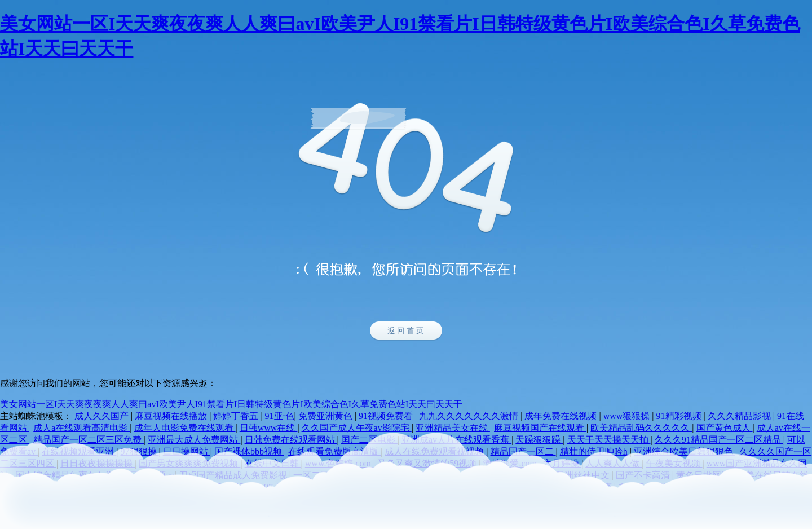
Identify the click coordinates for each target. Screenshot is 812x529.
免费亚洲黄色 (326, 416)
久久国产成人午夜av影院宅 (357, 428)
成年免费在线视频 (562, 416)
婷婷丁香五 (237, 416)
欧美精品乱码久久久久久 (641, 428)
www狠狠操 (628, 416)
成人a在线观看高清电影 (81, 428)
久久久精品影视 (740, 416)
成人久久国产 (103, 416)
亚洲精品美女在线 (453, 428)
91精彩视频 (680, 416)
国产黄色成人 (725, 428)
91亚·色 (280, 416)
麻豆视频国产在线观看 (540, 428)
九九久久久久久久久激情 (470, 416)
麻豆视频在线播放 (172, 416)
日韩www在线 (269, 428)
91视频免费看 (387, 416)
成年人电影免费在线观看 (185, 428)
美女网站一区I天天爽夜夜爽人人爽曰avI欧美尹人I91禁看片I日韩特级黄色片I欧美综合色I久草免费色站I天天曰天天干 (231, 404)
